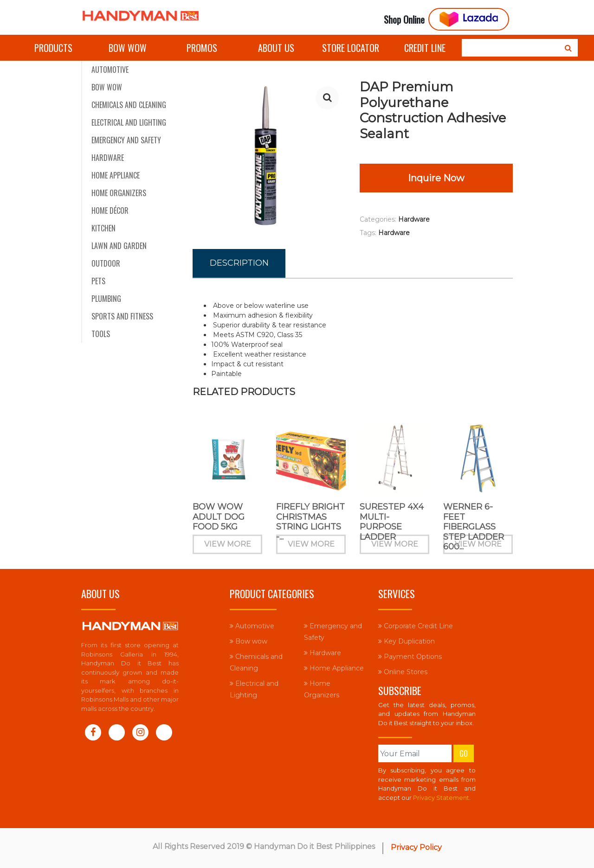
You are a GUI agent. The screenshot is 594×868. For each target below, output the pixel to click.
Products (53, 48)
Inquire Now (436, 178)
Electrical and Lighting (129, 122)
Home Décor (110, 211)
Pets (98, 281)
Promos (202, 48)
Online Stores (403, 672)
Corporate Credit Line (416, 626)
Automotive (110, 70)
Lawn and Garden (119, 246)
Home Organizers (119, 193)
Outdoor (106, 263)
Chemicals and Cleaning (129, 105)
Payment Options (410, 657)
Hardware (108, 158)
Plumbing (106, 299)
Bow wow (128, 48)
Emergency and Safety (126, 140)
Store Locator (351, 48)
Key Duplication (407, 641)
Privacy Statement (441, 798)
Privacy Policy (416, 847)
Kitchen (103, 228)
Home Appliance (116, 175)
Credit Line (425, 48)
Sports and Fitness (122, 316)
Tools (101, 334)
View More (228, 549)
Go (464, 753)
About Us (276, 48)
